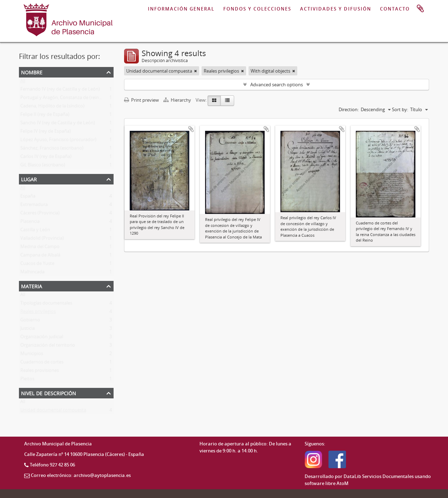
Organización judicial (42, 338)
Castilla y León (35, 231)
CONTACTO (395, 9)
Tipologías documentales (46, 304)
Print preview (141, 100)
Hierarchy (178, 100)
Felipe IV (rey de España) (46, 133)
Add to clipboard (191, 129)
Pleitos (27, 380)
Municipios (32, 355)
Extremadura (34, 206)
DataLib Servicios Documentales (379, 476)
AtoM (342, 483)
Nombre (32, 72)
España (28, 197)
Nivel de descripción (49, 393)
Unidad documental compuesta (53, 411)
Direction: (349, 109)
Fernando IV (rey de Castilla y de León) (60, 90)
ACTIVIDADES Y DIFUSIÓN (336, 9)
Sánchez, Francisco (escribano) (52, 149)
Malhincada (32, 273)
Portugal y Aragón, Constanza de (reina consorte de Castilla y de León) (93, 99)
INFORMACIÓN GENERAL (181, 9)
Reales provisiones (40, 372)
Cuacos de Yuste (37, 265)
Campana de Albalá (40, 256)
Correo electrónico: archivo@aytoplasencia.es (81, 475)
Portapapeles (420, 9)
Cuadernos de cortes (42, 363)
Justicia (28, 330)
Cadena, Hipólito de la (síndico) (52, 107)
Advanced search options (277, 85)
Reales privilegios (38, 313)
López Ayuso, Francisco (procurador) (58, 141)
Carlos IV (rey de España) (46, 158)
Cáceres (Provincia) (40, 214)
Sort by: (400, 109)
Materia (32, 286)
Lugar (29, 179)
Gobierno (30, 321)
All (23, 82)
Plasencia (30, 223)
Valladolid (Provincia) (42, 240)
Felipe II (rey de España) (45, 116)
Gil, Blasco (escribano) (43, 166)
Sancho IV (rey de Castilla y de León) (58, 124)
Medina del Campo (40, 248)
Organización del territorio (48, 346)
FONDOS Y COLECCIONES (257, 9)
